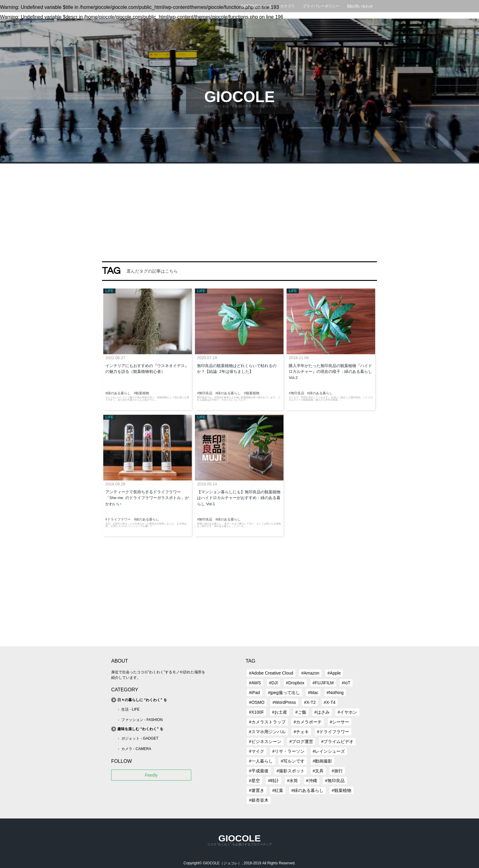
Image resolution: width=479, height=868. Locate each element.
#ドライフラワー (333, 732)
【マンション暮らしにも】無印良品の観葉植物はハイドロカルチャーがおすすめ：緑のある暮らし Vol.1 (239, 498)
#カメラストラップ (267, 722)
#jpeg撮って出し (284, 693)
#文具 (318, 771)
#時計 (273, 781)
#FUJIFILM (323, 683)
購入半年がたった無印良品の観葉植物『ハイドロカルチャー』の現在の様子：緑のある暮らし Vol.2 (330, 372)
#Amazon (310, 673)
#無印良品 (335, 781)
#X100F (256, 712)
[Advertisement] (239, 209)
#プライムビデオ (338, 741)
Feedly (151, 775)
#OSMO (257, 702)
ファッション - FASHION (142, 720)
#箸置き (257, 790)
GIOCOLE (240, 97)
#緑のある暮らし (308, 790)
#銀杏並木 (259, 800)
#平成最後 (259, 771)
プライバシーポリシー (321, 6)
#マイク (257, 751)
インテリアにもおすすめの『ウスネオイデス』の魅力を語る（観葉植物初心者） (147, 369)
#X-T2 (310, 702)
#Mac (313, 693)
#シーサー (340, 722)
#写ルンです (293, 761)
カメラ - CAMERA (136, 749)
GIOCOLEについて (256, 6)
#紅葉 (278, 790)
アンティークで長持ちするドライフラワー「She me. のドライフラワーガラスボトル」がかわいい (147, 498)
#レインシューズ (329, 751)
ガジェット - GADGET (140, 738)
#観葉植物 (342, 790)
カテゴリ (287, 6)
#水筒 (293, 781)
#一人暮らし (261, 761)
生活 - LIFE (130, 709)
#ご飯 (301, 712)
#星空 (254, 781)
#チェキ (301, 732)
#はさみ (322, 712)
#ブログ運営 (301, 741)
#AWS (255, 683)
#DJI (274, 683)
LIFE (109, 291)
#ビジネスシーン (265, 741)
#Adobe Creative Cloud (271, 673)
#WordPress (284, 702)
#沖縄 (312, 781)
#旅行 (337, 771)
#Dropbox (295, 683)
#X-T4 (330, 702)
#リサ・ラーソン (288, 751)
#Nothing (335, 693)
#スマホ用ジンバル (267, 732)
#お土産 (280, 712)
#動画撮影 (323, 761)
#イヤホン (347, 712)
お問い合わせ (360, 6)
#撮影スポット (291, 771)
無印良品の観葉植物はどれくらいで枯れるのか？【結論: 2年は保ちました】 (237, 369)
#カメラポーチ (308, 722)
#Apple (334, 673)
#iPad (254, 693)
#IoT (346, 683)
